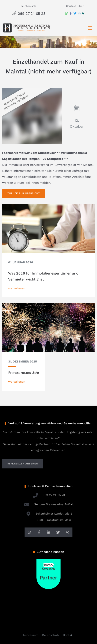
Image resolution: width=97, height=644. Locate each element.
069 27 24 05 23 (28, 13)
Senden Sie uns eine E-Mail (48, 504)
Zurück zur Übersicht (24, 193)
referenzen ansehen (23, 464)
